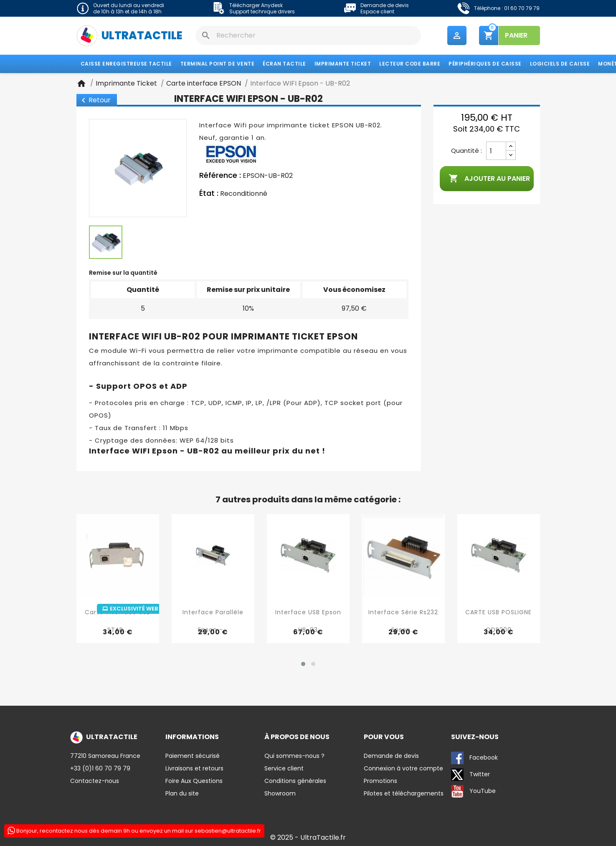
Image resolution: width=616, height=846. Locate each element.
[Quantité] (496, 151)
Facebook (474, 758)
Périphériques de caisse (485, 64)
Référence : (220, 175)
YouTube (473, 791)
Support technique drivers (262, 11)
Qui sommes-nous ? (294, 756)
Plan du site (182, 793)
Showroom (280, 793)
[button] (303, 664)
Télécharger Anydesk (256, 5)
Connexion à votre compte (403, 768)
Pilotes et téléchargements (404, 793)
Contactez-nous (95, 781)
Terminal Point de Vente (218, 64)
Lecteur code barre (410, 64)
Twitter (470, 775)
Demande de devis (385, 5)
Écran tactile (284, 64)
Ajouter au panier (489, 179)
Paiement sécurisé (193, 756)
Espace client (377, 11)
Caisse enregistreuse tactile (126, 64)
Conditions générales (295, 781)
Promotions (380, 781)
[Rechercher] (308, 35)
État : (209, 193)
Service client (284, 768)
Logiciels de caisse (560, 64)
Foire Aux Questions (194, 781)
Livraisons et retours (194, 768)
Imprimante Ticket (343, 64)
